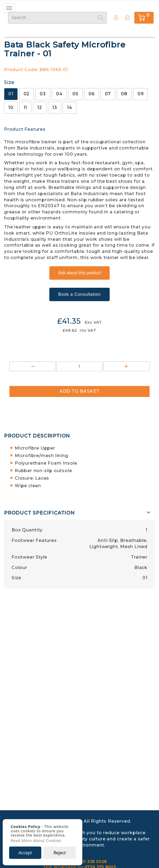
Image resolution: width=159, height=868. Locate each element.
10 (11, 107)
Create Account (115, 17)
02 (27, 94)
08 (124, 94)
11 (25, 107)
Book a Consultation (79, 294)
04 (59, 94)
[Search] (101, 18)
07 (108, 94)
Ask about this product (79, 273)
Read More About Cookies (36, 841)
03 (43, 94)
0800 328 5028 (91, 862)
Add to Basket (79, 391)
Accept (25, 853)
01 (11, 94)
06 (92, 94)
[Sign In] (127, 18)
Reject (60, 853)
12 (40, 107)
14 (70, 107)
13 (55, 107)
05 (75, 94)
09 (141, 94)
